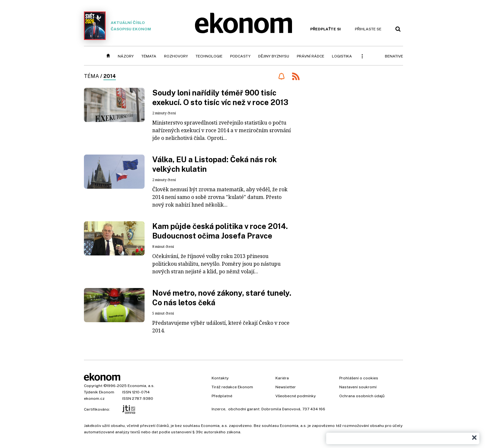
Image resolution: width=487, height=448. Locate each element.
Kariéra (282, 378)
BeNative (394, 56)
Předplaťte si (326, 29)
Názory (126, 56)
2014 (110, 76)
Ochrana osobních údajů (362, 396)
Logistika (342, 56)
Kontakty (220, 378)
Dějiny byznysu (274, 56)
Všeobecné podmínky (296, 396)
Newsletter (286, 387)
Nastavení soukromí (358, 387)
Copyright (93, 386)
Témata (149, 56)
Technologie (209, 56)
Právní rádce (311, 56)
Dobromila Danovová (281, 409)
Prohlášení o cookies (359, 378)
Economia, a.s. (141, 386)
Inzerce (218, 409)
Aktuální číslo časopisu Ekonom (117, 26)
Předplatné (222, 396)
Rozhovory (176, 56)
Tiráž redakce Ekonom (232, 387)
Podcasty (240, 56)
